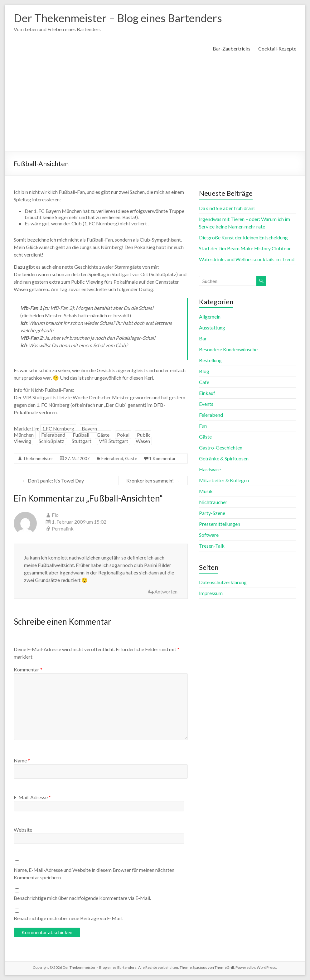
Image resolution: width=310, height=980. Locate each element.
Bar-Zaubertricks (232, 49)
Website (23, 830)
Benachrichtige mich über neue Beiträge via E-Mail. (68, 918)
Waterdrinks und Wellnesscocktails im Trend (247, 259)
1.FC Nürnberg (58, 429)
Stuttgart (82, 441)
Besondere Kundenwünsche (228, 350)
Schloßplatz (51, 441)
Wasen (143, 441)
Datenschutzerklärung (223, 582)
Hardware (210, 470)
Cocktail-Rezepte (277, 49)
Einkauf (207, 393)
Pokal (123, 435)
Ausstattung (212, 328)
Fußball (81, 435)
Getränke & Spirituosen (224, 459)
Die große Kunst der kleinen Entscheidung (243, 238)
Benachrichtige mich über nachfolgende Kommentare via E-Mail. (82, 898)
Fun (203, 426)
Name (22, 761)
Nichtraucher (213, 502)
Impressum (211, 593)
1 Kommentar (162, 459)
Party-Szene (212, 513)
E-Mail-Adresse (32, 797)
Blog (204, 371)
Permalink (63, 529)
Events (206, 404)
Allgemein (210, 317)
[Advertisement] (155, 105)
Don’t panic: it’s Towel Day (53, 481)
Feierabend (53, 435)
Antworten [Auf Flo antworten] (166, 592)
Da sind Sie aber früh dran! (227, 208)
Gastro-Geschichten (221, 448)
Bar (203, 339)
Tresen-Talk (212, 546)
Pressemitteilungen (220, 524)
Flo (55, 515)
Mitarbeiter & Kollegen (224, 480)
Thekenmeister (38, 459)
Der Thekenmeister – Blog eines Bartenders (122, 18)
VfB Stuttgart (114, 441)
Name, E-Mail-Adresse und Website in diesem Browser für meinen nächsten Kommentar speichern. (94, 874)
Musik (206, 491)
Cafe (204, 382)
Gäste (103, 435)
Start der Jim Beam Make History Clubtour (245, 249)
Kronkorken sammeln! (153, 481)
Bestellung (210, 360)
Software (209, 535)
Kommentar (28, 670)
